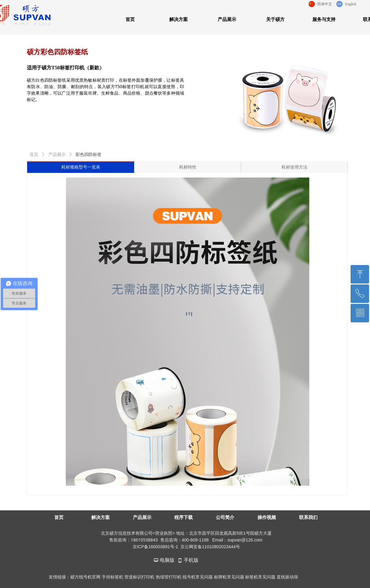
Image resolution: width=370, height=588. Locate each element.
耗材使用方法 (294, 167)
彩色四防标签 (88, 155)
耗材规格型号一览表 (81, 167)
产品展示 (57, 155)
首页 (34, 155)
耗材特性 (188, 167)
